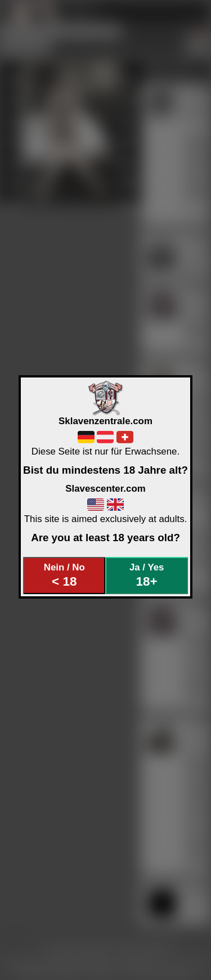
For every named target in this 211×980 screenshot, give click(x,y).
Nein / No (64, 575)
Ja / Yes (147, 575)
